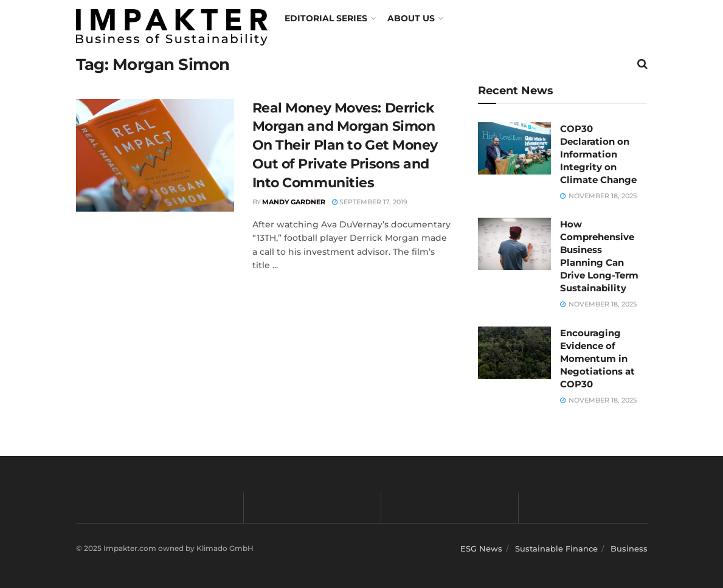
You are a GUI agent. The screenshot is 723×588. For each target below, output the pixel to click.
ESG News (481, 548)
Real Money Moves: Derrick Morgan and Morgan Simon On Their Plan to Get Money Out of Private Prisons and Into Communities (345, 145)
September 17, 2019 (370, 202)
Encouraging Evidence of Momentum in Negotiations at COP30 (597, 358)
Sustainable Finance (556, 548)
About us (411, 18)
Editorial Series (326, 18)
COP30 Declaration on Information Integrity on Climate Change (598, 154)
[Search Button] (642, 64)
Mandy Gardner (294, 202)
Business (629, 548)
